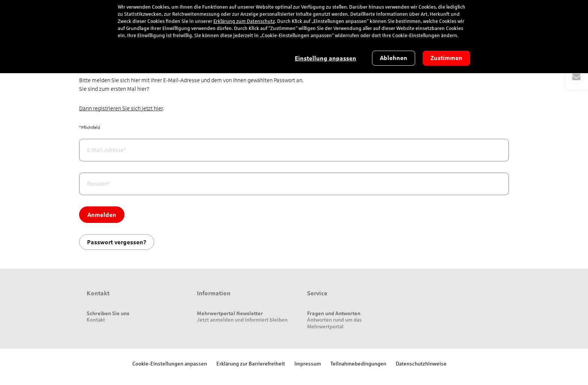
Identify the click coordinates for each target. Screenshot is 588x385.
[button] (577, 77)
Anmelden (102, 214)
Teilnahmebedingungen (358, 363)
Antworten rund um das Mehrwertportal (334, 323)
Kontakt (96, 320)
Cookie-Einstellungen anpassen (170, 363)
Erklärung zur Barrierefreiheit (251, 363)
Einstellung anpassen (325, 58)
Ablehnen (394, 58)
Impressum (308, 363)
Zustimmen (446, 58)
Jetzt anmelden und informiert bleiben (242, 320)
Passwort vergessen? (117, 242)
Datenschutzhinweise (421, 363)
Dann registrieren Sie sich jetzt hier (121, 108)
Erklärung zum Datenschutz (244, 21)
